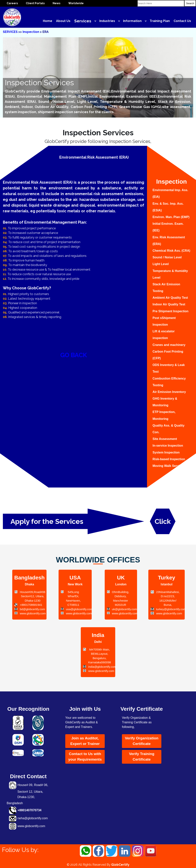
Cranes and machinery (169, 345)
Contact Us (182, 21)
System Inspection (166, 452)
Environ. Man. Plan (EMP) (171, 217)
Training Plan (160, 21)
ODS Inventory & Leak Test (169, 368)
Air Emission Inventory (169, 392)
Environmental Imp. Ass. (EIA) (170, 193)
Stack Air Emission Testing (166, 288)
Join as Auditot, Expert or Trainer (85, 741)
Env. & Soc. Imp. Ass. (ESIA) (168, 207)
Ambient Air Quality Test (170, 298)
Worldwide (76, 3)
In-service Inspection (168, 446)
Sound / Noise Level (167, 257)
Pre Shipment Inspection (171, 311)
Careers (12, 3)
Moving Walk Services (169, 466)
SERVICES (10, 32)
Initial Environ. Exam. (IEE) (168, 227)
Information (132, 21)
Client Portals (35, 3)
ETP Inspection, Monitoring (164, 415)
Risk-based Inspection (169, 459)
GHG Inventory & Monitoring (165, 402)
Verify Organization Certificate (142, 741)
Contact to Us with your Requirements (85, 757)
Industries (107, 21)
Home (48, 21)
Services (83, 21)
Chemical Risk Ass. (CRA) (171, 251)
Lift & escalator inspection (164, 335)
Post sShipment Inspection (164, 321)
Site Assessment (165, 439)
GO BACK (74, 355)
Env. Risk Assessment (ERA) (169, 241)
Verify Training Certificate (142, 757)
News (56, 3)
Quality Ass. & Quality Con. (169, 429)
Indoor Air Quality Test (169, 304)
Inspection (31, 32)
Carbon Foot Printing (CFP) (168, 355)
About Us (63, 21)
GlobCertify (120, 865)
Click (163, 521)
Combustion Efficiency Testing (169, 382)
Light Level (161, 264)
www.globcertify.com (31, 826)
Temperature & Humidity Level (170, 274)
